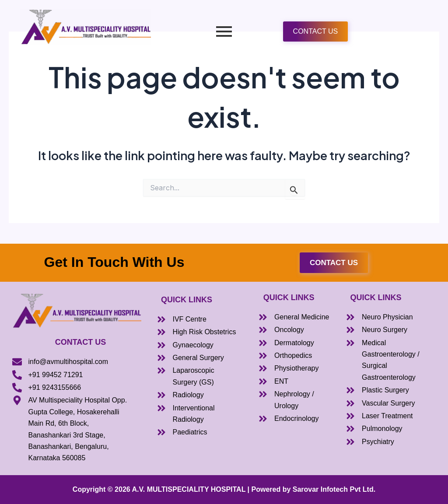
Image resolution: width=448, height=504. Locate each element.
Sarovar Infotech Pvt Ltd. (334, 489)
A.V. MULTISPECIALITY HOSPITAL (189, 489)
